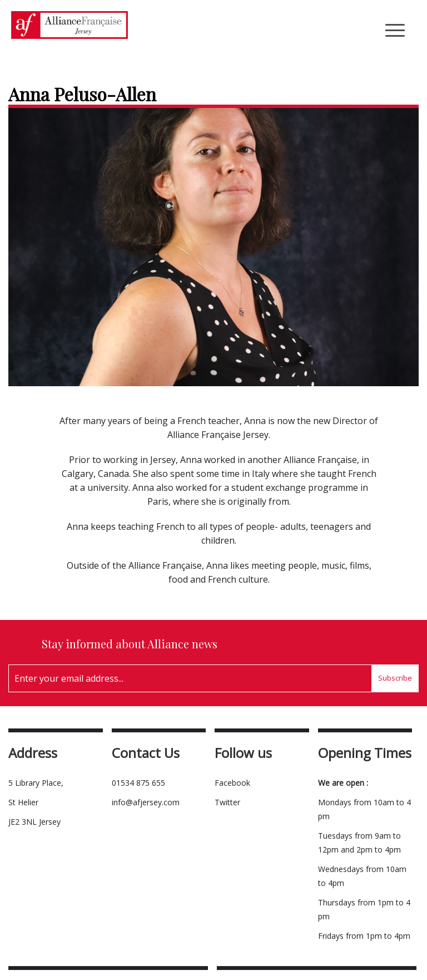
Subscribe (395, 678)
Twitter (227, 802)
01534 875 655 (138, 783)
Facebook (232, 783)
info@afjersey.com (146, 802)
